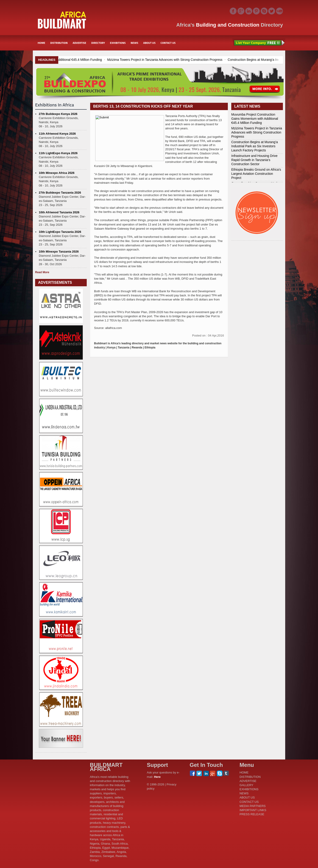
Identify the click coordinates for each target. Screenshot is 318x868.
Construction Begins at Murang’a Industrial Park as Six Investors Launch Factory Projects (255, 146)
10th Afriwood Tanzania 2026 (59, 212)
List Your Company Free (259, 43)
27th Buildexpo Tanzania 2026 (60, 193)
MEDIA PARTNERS (253, 806)
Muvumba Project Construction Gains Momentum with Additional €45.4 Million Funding (70, 60)
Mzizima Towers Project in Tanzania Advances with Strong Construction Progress (195, 60)
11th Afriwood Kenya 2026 (57, 134)
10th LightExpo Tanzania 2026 (60, 232)
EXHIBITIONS (118, 43)
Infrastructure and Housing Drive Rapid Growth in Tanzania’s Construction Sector (254, 160)
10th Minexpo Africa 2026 (57, 173)
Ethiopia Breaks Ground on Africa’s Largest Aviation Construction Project (256, 174)
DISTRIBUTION (59, 43)
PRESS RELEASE (252, 814)
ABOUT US (149, 43)
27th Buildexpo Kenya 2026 (58, 114)
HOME (41, 43)
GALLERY (246, 785)
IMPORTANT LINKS (253, 810)
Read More (42, 272)
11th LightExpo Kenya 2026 (58, 153)
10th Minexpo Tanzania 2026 (59, 252)
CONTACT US (168, 43)
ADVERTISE (79, 43)
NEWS (135, 43)
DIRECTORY (98, 43)
